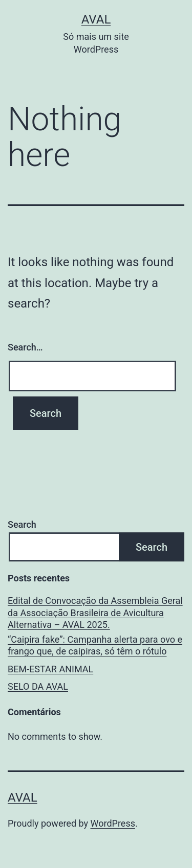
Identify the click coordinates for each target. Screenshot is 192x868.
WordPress (113, 823)
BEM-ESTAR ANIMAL (50, 669)
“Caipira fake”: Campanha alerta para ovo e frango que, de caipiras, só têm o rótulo (95, 645)
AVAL (96, 19)
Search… (25, 347)
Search (22, 524)
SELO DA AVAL (38, 686)
